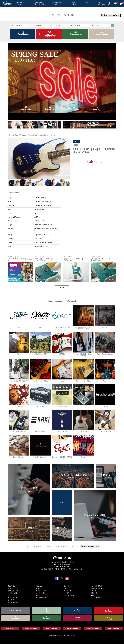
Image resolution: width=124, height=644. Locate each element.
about (28, 546)
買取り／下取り (13, 591)
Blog (87, 3)
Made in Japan (27, 135)
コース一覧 (95, 591)
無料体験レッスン (98, 588)
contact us (75, 546)
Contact (102, 3)
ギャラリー (12, 600)
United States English (110, 15)
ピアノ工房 (67, 591)
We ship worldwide (58, 3)
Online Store (20, 3)
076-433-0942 (64, 567)
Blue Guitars (12, 586)
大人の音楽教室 (13, 602)
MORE (62, 288)
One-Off (18, 135)
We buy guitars (39, 3)
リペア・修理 (12, 593)
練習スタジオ (12, 598)
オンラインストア (14, 588)
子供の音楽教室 (97, 598)
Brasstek (39, 586)
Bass (35, 135)
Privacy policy (38, 546)
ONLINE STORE (62, 15)
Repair (74, 3)
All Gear (11, 135)
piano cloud (67, 586)
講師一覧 (94, 593)
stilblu (75, 145)
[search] (112, 26)
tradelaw (49, 546)
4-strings (53, 135)
